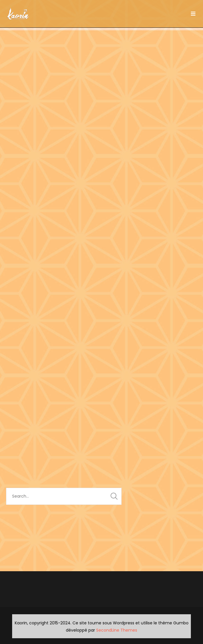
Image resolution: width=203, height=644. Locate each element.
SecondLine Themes (117, 630)
